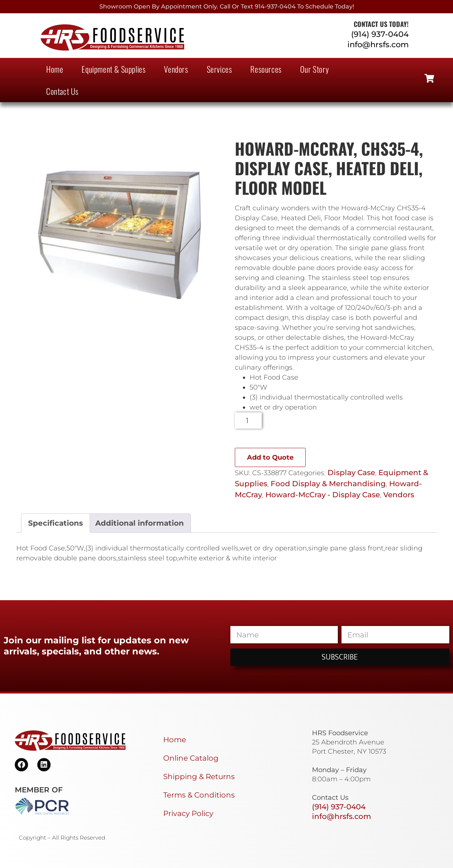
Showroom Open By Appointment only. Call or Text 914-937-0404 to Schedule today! (227, 6)
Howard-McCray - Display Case (323, 495)
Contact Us (62, 91)
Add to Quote (270, 457)
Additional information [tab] (140, 523)
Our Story (314, 69)
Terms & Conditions (199, 795)
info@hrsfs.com (378, 44)
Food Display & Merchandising (328, 484)
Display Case (351, 473)
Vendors (176, 69)
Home (55, 69)
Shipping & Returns (199, 777)
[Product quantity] (248, 421)
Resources (266, 69)
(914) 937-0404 (380, 34)
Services (219, 69)
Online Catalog (191, 758)
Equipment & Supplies (114, 69)
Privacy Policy (188, 813)
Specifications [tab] (56, 523)
